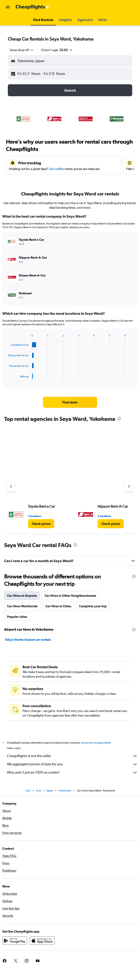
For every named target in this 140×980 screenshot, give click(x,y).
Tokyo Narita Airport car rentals (28, 640)
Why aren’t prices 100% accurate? (72, 772)
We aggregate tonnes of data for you (72, 764)
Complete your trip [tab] (93, 606)
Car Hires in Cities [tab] (58, 606)
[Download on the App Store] (42, 941)
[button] (8, 7)
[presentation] (119, 419)
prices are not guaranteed (96, 743)
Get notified (57, 169)
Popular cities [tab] (17, 617)
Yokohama (65, 791)
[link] (70, 402)
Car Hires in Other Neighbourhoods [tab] (70, 596)
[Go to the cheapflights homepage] (33, 7)
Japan (50, 791)
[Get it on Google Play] (15, 941)
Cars (28, 791)
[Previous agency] (11, 487)
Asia (39, 791)
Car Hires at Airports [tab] (22, 596)
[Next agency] (129, 487)
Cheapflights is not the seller (72, 756)
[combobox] (22, 50)
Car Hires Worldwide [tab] (22, 606)
